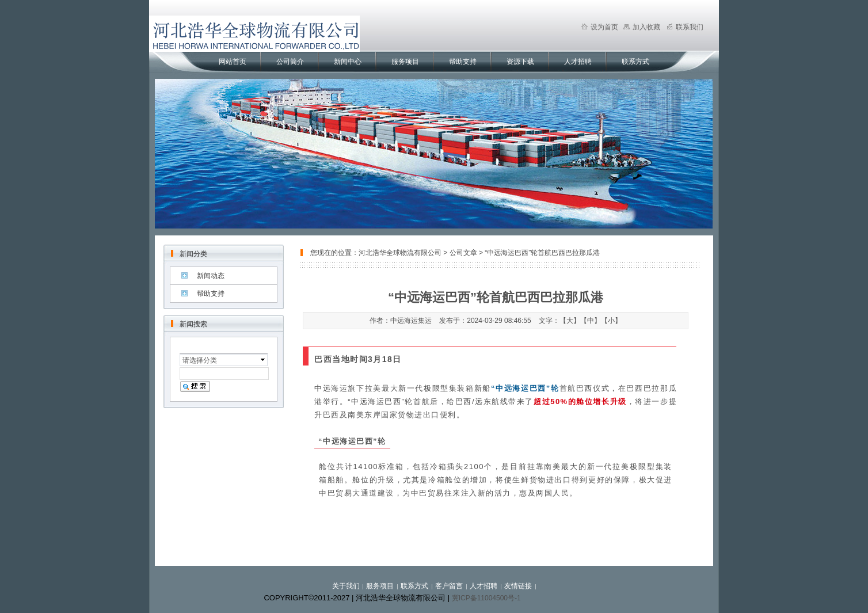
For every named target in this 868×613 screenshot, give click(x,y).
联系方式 (635, 62)
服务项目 (405, 62)
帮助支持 (463, 62)
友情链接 (518, 586)
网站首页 (233, 62)
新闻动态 (211, 276)
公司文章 (463, 253)
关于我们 (346, 586)
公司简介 (290, 62)
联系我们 (685, 27)
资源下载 (520, 62)
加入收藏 (642, 27)
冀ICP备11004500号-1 (486, 598)
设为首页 (600, 27)
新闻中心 (348, 62)
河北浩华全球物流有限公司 (400, 253)
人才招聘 (578, 62)
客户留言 (449, 586)
